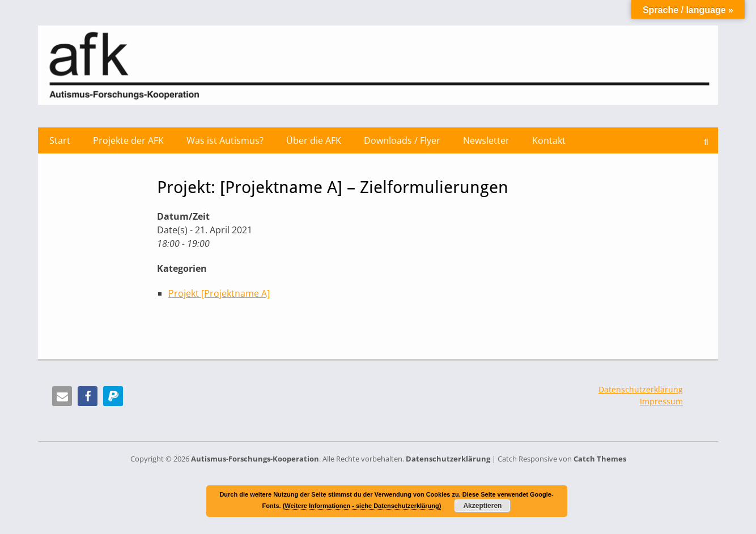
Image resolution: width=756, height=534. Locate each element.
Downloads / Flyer (402, 140)
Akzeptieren (482, 506)
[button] (62, 396)
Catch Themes (600, 459)
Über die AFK (314, 140)
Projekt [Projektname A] (219, 293)
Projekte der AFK (128, 140)
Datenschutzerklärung (641, 389)
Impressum (661, 401)
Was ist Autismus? (225, 140)
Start (60, 140)
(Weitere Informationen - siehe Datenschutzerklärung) (362, 506)
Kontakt (549, 140)
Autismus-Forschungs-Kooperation (255, 459)
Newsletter (486, 140)
